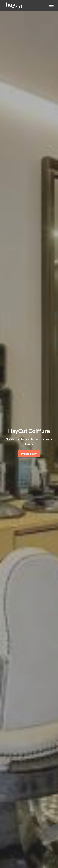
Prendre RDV (29, 454)
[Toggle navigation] (51, 5)
